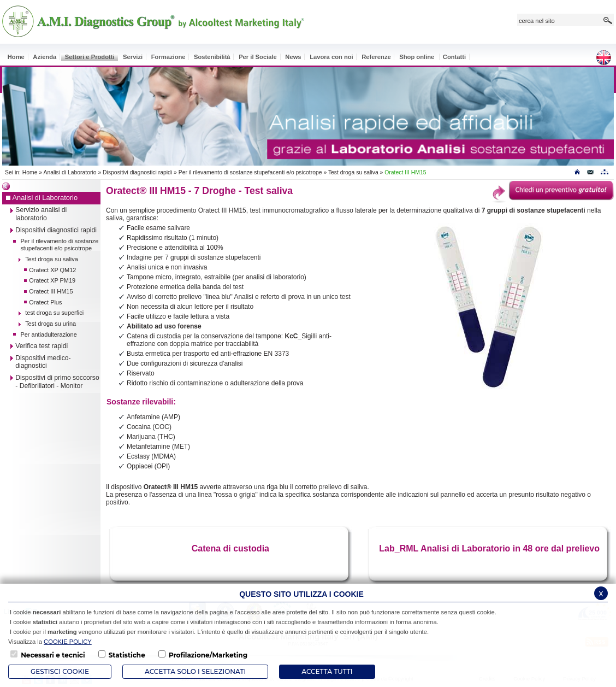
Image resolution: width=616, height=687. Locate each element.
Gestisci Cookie (60, 671)
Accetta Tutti (327, 671)
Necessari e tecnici (53, 655)
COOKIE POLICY (68, 642)
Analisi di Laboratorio (70, 172)
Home (30, 172)
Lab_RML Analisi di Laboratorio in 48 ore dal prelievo (489, 548)
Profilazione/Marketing (208, 655)
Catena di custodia (230, 548)
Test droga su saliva (353, 172)
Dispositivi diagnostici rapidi (137, 172)
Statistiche (127, 655)
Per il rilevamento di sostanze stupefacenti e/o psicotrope (250, 172)
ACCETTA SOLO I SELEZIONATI (195, 671)
